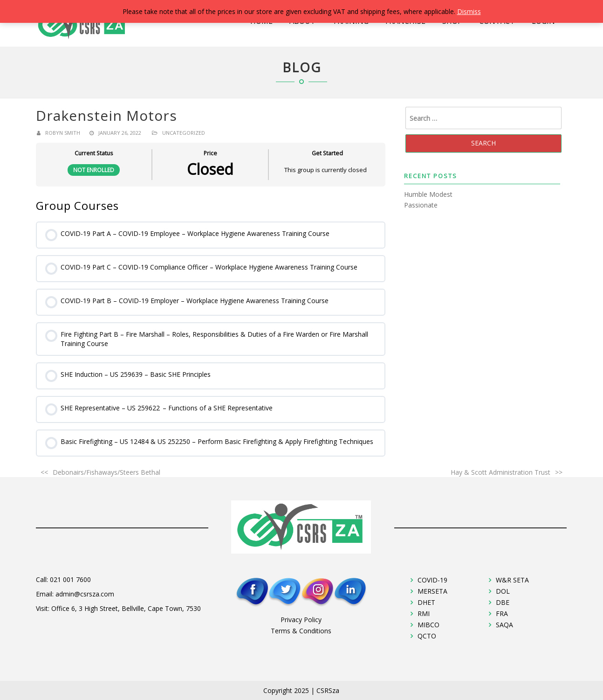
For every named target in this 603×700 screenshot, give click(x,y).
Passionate (421, 205)
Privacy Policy (301, 620)
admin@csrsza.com (85, 594)
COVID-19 (432, 580)
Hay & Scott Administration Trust (500, 472)
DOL (503, 591)
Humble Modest (428, 194)
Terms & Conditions (301, 631)
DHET (426, 602)
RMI (424, 613)
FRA (502, 613)
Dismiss (469, 11)
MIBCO (428, 625)
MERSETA (432, 591)
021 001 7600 (70, 579)
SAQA (504, 625)
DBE (503, 602)
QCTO (427, 636)
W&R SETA (512, 580)
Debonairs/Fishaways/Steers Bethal (106, 472)
